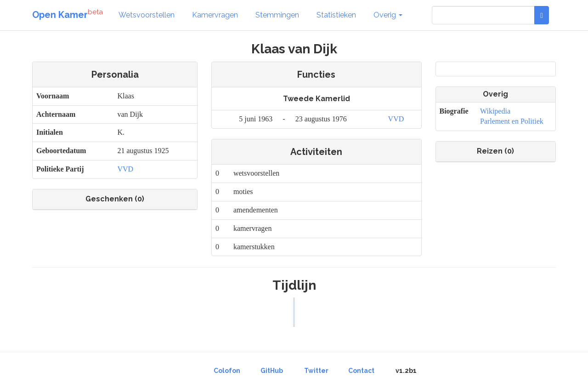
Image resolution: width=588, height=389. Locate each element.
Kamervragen (215, 15)
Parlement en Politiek (512, 121)
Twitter (316, 371)
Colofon (227, 371)
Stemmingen (277, 15)
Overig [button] (388, 15)
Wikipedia (495, 111)
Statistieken (336, 15)
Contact (361, 371)
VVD (125, 169)
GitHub (272, 371)
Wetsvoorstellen (147, 15)
